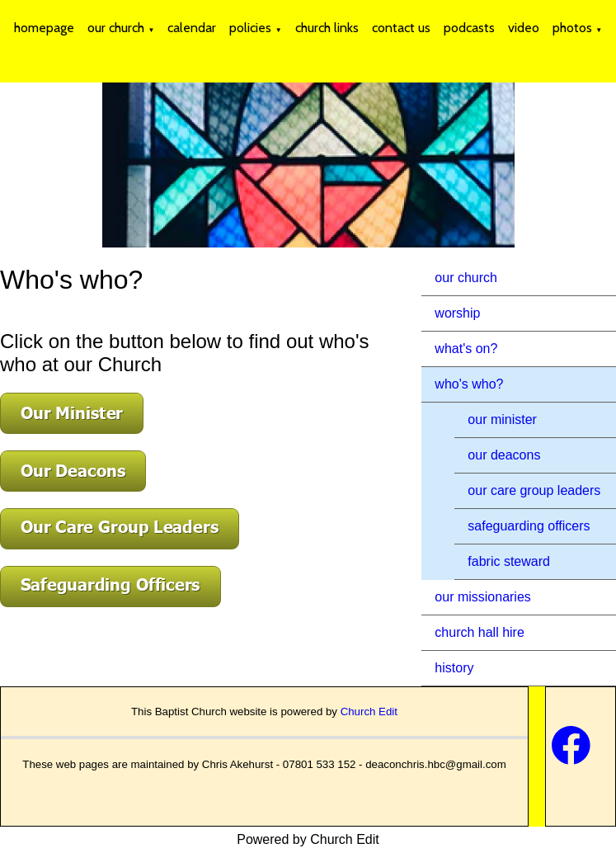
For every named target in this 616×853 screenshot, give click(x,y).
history (454, 668)
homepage (44, 28)
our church (116, 28)
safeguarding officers (529, 526)
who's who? (469, 384)
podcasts (469, 28)
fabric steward (509, 561)
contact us (401, 28)
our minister (502, 419)
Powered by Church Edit (308, 839)
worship (457, 313)
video (524, 28)
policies (250, 28)
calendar (192, 28)
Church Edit (369, 712)
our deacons (504, 455)
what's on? (466, 349)
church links (327, 28)
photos (572, 28)
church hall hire (480, 632)
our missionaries (482, 597)
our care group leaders (534, 490)
